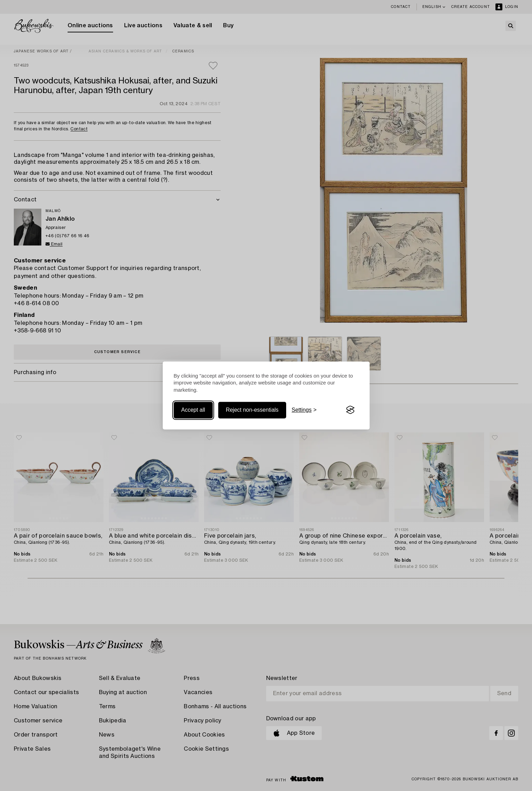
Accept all (193, 410)
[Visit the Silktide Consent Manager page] (350, 410)
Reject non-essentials (252, 410)
